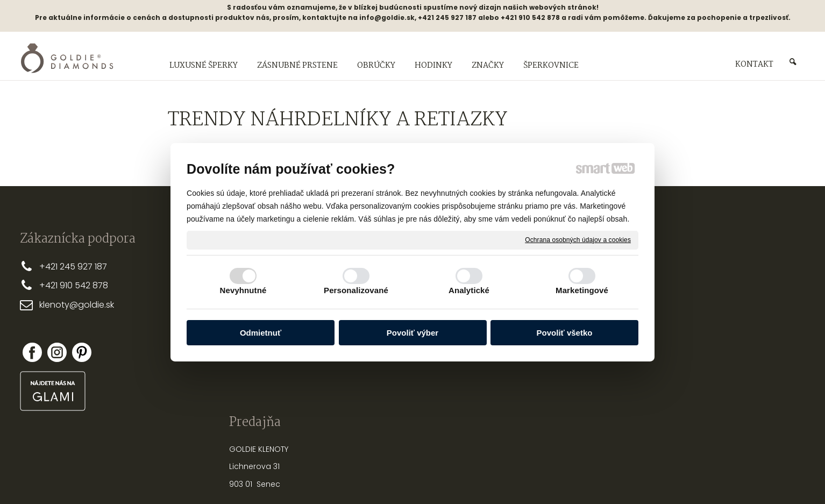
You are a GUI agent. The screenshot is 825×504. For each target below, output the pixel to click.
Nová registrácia (692, 342)
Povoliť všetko (565, 333)
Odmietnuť (261, 333)
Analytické (469, 290)
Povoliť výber (413, 333)
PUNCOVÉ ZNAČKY (539, 365)
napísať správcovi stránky (378, 477)
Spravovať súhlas (592, 477)
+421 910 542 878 (74, 285)
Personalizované (356, 290)
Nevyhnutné (243, 290)
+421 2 (52, 267)
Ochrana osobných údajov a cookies (578, 239)
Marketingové (582, 290)
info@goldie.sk (387, 17)
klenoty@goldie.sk (77, 305)
